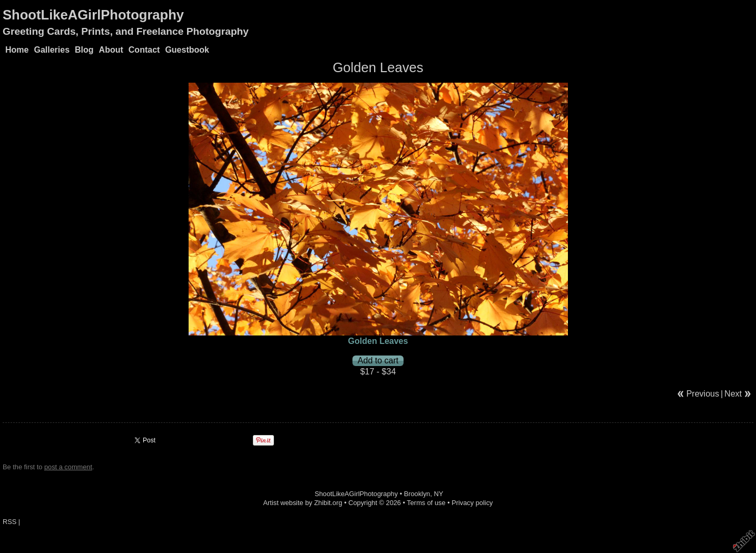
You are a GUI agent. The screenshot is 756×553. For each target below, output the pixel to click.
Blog (84, 50)
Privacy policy (472, 503)
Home (17, 50)
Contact (144, 50)
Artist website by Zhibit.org (303, 503)
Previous (703, 394)
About (111, 50)
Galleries (52, 50)
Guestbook (187, 50)
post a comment (68, 467)
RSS (9, 522)
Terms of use (426, 503)
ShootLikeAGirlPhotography (93, 15)
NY (439, 494)
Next (733, 394)
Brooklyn (417, 494)
